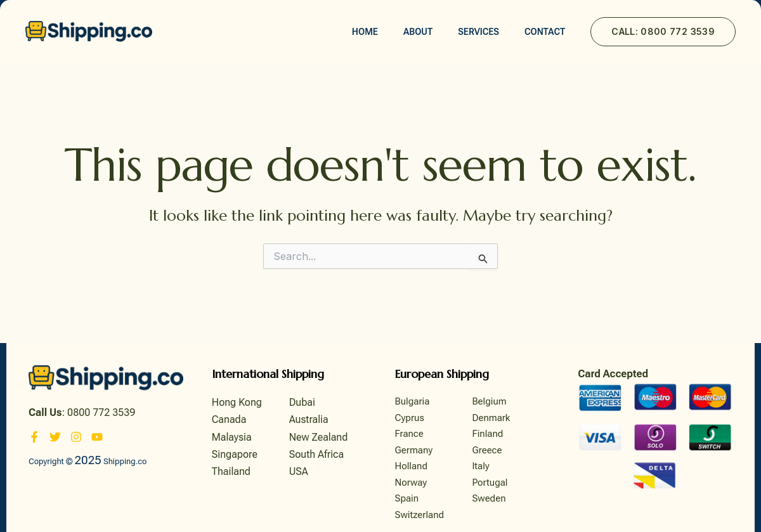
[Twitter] (55, 437)
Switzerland (420, 515)
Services (478, 32)
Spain (407, 498)
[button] (663, 32)
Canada (229, 419)
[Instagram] (76, 437)
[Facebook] (34, 437)
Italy (480, 466)
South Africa (316, 454)
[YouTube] (97, 437)
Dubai (302, 402)
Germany (414, 450)
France (409, 434)
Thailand (231, 471)
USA (299, 471)
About (418, 32)
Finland (487, 434)
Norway (411, 483)
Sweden (489, 498)
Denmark (491, 418)
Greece (487, 450)
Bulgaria (413, 401)
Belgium (489, 401)
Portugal (490, 483)
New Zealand (319, 437)
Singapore (235, 454)
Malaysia (232, 437)
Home (365, 32)
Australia (309, 419)
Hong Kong (237, 402)
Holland (412, 466)
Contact (545, 32)
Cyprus (410, 418)
